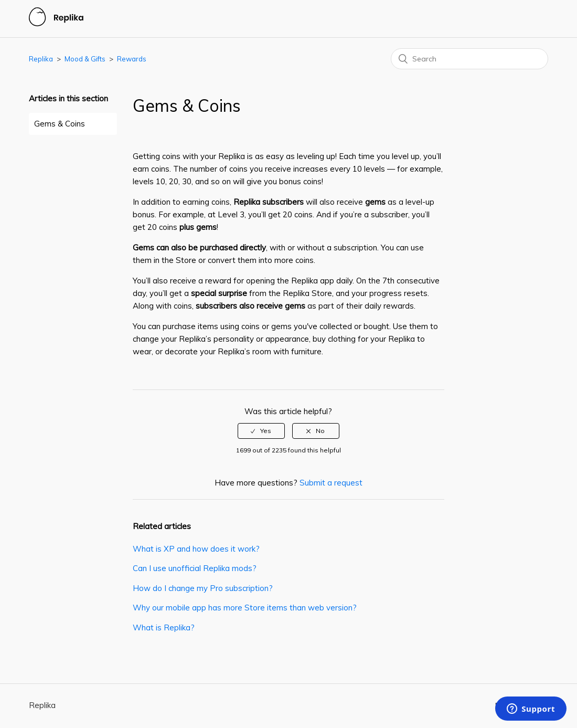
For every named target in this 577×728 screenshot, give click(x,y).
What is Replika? (164, 627)
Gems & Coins (60, 124)
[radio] (261, 431)
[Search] (469, 59)
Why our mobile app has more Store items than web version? (245, 608)
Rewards (132, 59)
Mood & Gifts (85, 59)
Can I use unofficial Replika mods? (195, 568)
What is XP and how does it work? (196, 549)
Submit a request (331, 483)
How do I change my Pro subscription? (203, 588)
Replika (41, 59)
